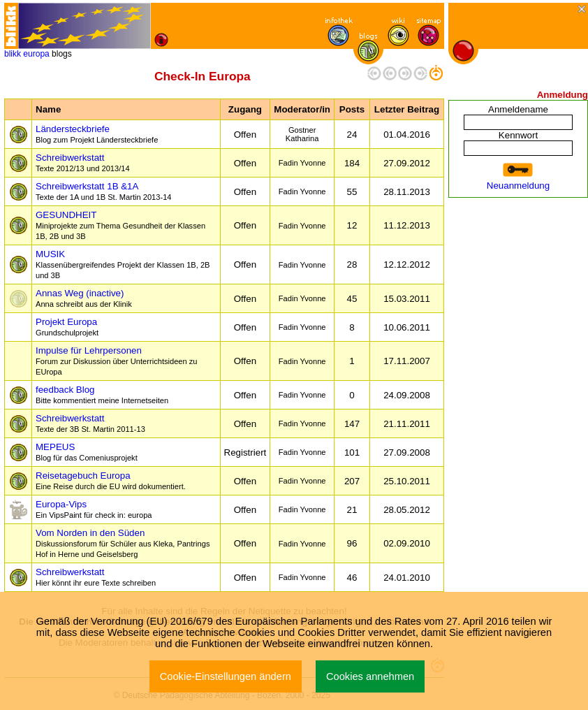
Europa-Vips (94, 509)
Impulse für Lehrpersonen (117, 361)
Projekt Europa (67, 327)
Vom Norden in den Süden (123, 543)
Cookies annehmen (370, 676)
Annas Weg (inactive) (84, 298)
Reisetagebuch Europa (111, 480)
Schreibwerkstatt (83, 162)
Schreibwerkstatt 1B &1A (104, 191)
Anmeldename (518, 109)
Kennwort (518, 135)
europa (36, 54)
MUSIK (123, 264)
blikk (13, 54)
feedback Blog (102, 394)
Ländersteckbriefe (97, 134)
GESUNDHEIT (120, 225)
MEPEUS (87, 452)
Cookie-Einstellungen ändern (226, 676)
